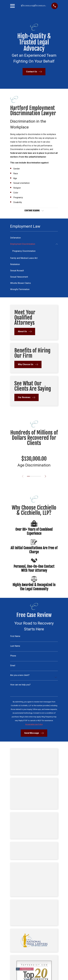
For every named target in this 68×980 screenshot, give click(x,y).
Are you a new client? (20, 675)
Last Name (15, 646)
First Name (15, 636)
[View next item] (45, 476)
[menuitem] (34, 238)
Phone (13, 656)
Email (13, 666)
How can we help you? (20, 685)
